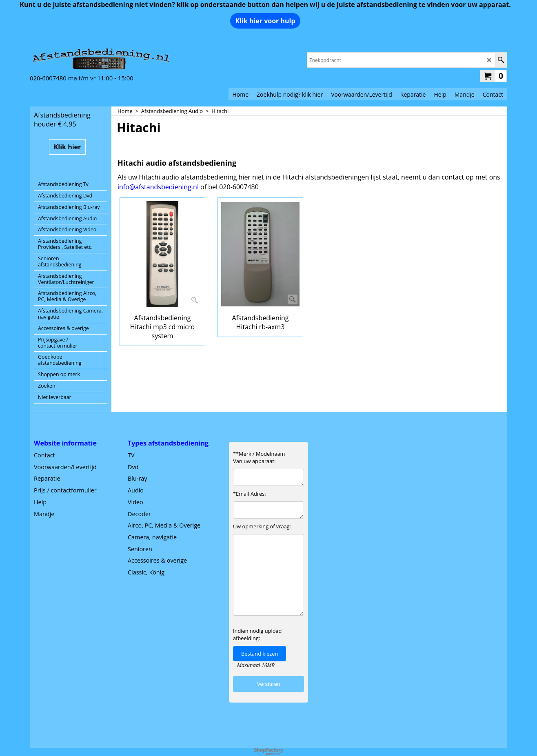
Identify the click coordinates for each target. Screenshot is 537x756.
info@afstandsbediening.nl (158, 187)
